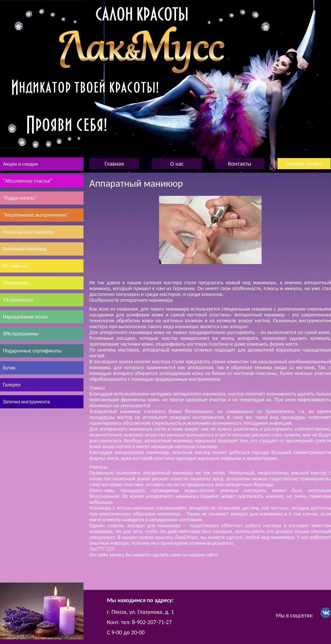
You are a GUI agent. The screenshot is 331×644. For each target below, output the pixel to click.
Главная (114, 164)
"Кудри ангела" (20, 198)
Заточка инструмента (26, 402)
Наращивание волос (26, 317)
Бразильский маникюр (28, 232)
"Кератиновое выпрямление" (36, 215)
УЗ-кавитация (18, 300)
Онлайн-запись (304, 164)
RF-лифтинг (16, 266)
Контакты (239, 164)
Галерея (12, 385)
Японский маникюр (25, 249)
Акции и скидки (21, 164)
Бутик (9, 368)
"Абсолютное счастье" (28, 181)
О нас (177, 164)
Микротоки (16, 283)
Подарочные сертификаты (32, 351)
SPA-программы (21, 334)
